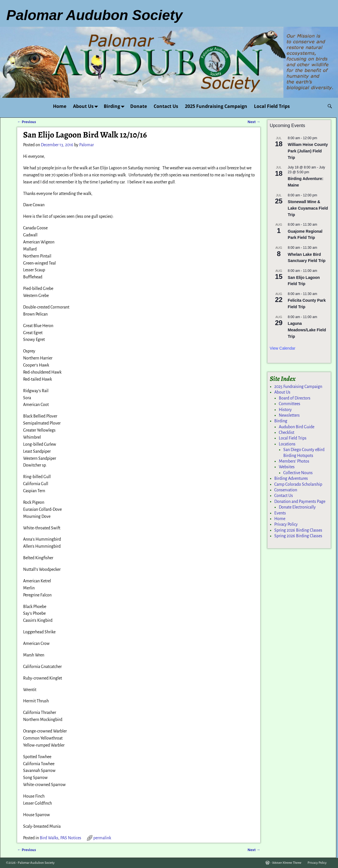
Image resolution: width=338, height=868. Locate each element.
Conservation (286, 490)
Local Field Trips (272, 106)
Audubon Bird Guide (297, 427)
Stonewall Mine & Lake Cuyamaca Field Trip (308, 208)
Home (60, 106)
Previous (27, 122)
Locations (287, 444)
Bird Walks (49, 838)
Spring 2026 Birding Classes (298, 530)
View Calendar (283, 348)
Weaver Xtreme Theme (287, 863)
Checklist (287, 432)
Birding (115, 106)
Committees (290, 404)
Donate (139, 106)
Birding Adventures (291, 478)
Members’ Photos (294, 461)
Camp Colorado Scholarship (298, 484)
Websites (287, 467)
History (285, 410)
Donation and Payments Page (300, 501)
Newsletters (289, 415)
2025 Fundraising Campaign (216, 106)
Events (280, 513)
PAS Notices (71, 838)
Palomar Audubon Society (36, 863)
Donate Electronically (297, 507)
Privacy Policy (286, 524)
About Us (87, 106)
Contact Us (166, 106)
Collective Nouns (298, 473)
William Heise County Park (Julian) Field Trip (308, 151)
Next (254, 122)
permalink (102, 838)
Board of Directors (295, 398)
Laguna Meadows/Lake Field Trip (307, 330)
